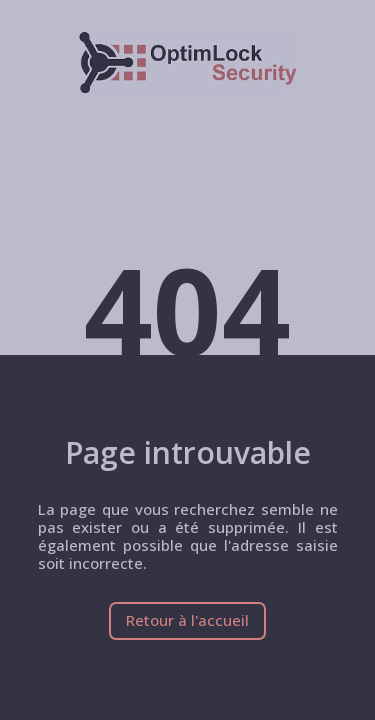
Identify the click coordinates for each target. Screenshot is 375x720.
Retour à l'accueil (187, 620)
